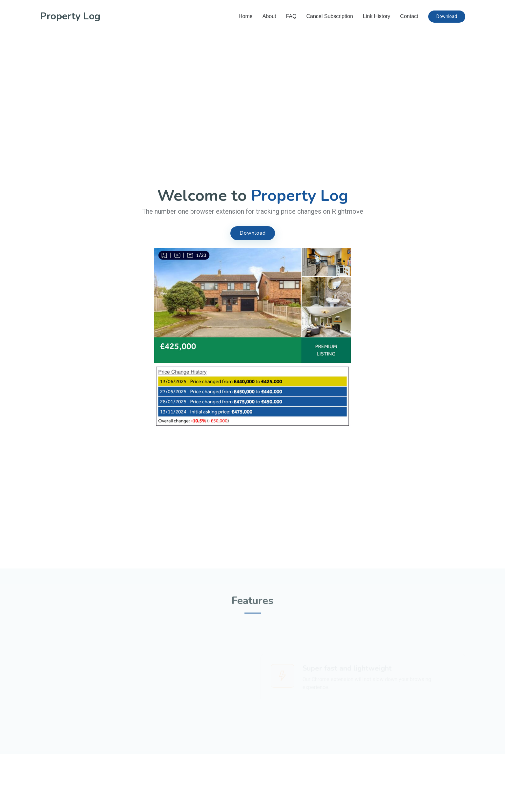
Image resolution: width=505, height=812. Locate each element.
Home (246, 16)
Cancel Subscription (329, 16)
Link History (377, 16)
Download (447, 16)
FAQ (291, 16)
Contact (409, 16)
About (269, 16)
